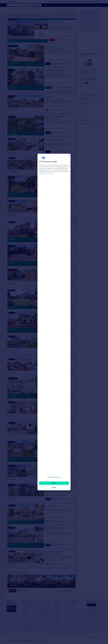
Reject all (54, 487)
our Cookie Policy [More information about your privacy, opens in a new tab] (49, 173)
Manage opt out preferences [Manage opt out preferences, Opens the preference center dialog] (54, 477)
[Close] (69, 155)
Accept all (54, 483)
